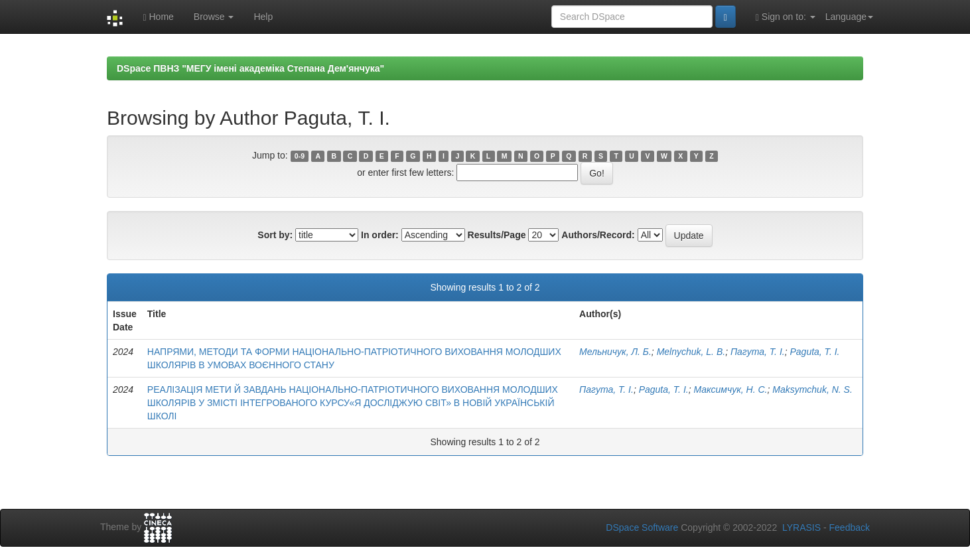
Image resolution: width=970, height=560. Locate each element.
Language (849, 17)
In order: (380, 235)
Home (158, 17)
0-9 (300, 156)
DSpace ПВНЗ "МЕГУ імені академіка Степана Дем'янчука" (250, 68)
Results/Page (497, 235)
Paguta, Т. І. (814, 352)
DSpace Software (642, 527)
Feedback (850, 527)
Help (263, 17)
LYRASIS (801, 527)
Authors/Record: (598, 235)
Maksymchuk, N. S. (812, 389)
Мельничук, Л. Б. (615, 352)
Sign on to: (786, 17)
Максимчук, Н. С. (730, 389)
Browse (214, 17)
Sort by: (275, 235)
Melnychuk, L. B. (691, 352)
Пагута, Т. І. (758, 352)
